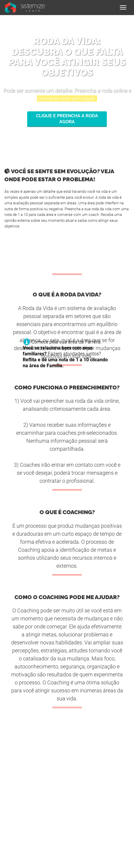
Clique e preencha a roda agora (67, 119)
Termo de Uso (67, 781)
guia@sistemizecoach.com (67, 826)
